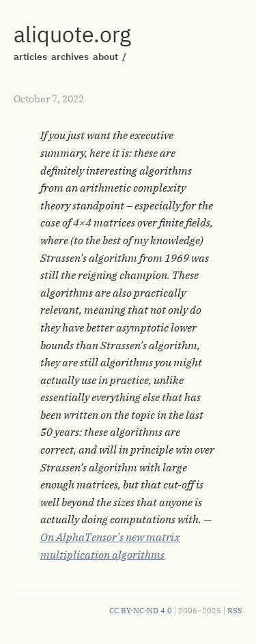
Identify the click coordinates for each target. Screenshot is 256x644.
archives (70, 57)
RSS (235, 611)
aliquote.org (72, 34)
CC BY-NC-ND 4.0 (141, 611)
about (105, 57)
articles (30, 57)
